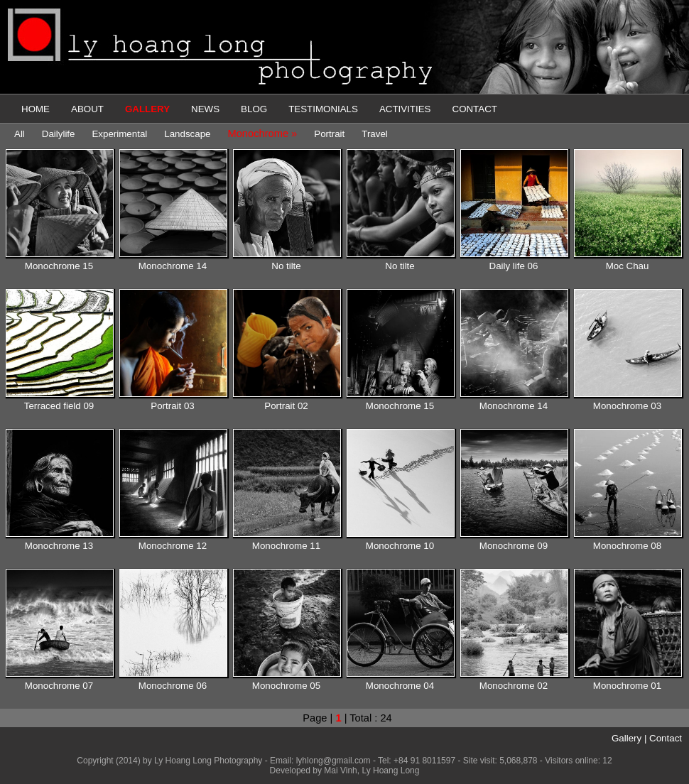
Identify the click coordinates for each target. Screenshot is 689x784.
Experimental (119, 134)
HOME (36, 109)
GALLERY (147, 109)
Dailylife (59, 134)
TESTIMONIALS (323, 109)
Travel (375, 134)
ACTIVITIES (405, 109)
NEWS (205, 109)
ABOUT (87, 109)
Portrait (329, 134)
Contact (666, 738)
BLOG (254, 109)
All (20, 134)
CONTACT (475, 109)
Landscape (187, 134)
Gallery (626, 738)
